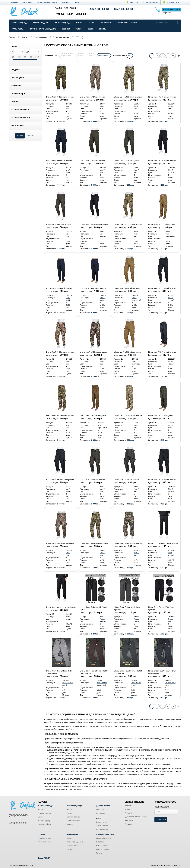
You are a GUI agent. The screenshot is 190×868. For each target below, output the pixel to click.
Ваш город (132, 2)
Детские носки (102, 822)
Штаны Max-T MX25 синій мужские (93, 288)
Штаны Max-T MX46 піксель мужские (60, 543)
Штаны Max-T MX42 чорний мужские (60, 480)
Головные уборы (44, 824)
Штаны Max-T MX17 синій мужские (59, 161)
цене (91, 56)
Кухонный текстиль (103, 838)
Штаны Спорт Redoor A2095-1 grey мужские (127, 608)
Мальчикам (101, 813)
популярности (67, 56)
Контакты (65, 2)
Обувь (91, 29)
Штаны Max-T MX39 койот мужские (93, 416)
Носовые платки (102, 849)
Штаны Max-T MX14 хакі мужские (93, 97)
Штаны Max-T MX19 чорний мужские (162, 161)
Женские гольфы (44, 838)
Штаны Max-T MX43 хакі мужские (93, 480)
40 (130, 56)
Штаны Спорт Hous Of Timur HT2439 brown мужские (94, 672)
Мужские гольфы (44, 842)
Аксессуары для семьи (76, 842)
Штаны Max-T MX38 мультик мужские (60, 416)
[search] (154, 22)
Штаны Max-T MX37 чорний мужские (162, 352)
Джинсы (70, 824)
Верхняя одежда (44, 821)
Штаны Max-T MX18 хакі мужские (93, 161)
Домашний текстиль (128, 23)
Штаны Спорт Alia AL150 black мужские (163, 543)
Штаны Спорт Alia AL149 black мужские (61, 607)
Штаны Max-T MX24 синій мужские (59, 288)
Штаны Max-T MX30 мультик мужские (94, 352)
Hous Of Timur (68, 683)
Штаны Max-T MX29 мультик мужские (60, 352)
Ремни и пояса (73, 846)
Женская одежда (20, 23)
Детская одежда (63, 23)
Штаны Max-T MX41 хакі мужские (161, 416)
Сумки (70, 838)
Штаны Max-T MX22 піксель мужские (128, 225)
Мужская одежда (41, 23)
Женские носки (102, 826)
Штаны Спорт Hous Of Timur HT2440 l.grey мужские (60, 672)
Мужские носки (102, 829)
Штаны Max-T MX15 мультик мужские (128, 97)
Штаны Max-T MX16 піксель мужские (162, 97)
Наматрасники (102, 846)
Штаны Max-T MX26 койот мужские (127, 288)
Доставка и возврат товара (47, 2)
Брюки (40, 817)
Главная (14, 2)
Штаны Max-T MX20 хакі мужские (58, 225)
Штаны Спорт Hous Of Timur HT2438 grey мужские (128, 672)
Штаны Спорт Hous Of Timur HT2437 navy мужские (162, 672)
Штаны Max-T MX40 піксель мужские (128, 416)
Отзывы (77, 2)
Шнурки (70, 849)
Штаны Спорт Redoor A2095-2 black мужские (93, 608)
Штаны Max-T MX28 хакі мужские (127, 161)
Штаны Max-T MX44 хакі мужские (127, 480)
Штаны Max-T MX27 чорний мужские (162, 288)
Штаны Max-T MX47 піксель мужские (94, 543)
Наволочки (100, 842)
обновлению (104, 56)
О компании (27, 2)
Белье (40, 810)
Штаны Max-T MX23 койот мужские (162, 225)
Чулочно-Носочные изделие (43, 29)
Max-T (68, 106)
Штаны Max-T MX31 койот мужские (127, 352)
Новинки (66, 29)
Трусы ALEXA (18, 29)
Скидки (79, 29)
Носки (79, 23)
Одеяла (99, 853)
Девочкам (100, 810)
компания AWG (176, 866)
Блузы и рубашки (45, 813)
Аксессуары (107, 23)
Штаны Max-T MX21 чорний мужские (94, 225)
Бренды (103, 29)
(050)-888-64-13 (124, 9)
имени (81, 56)
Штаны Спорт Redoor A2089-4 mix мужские (161, 608)
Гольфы (92, 23)
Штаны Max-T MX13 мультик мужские (60, 97)
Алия (170, 553)
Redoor (103, 619)
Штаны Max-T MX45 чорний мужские (162, 480)
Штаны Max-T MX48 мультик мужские (128, 543)
